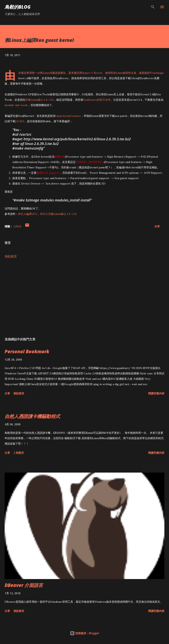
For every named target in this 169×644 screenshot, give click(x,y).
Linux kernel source (68, 116)
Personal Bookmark (27, 351)
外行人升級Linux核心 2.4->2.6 (58, 214)
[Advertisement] (84, 298)
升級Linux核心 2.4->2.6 (40, 100)
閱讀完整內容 (156, 393)
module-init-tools (16, 105)
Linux (17, 226)
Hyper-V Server (92, 73)
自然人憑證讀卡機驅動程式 (32, 416)
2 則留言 (19, 453)
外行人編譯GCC (28, 214)
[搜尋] (153, 7)
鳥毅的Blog (18, 7)
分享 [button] (157, 226)
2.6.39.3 (20, 121)
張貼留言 (11, 256)
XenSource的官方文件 (97, 100)
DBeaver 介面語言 (24, 585)
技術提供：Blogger (85, 633)
